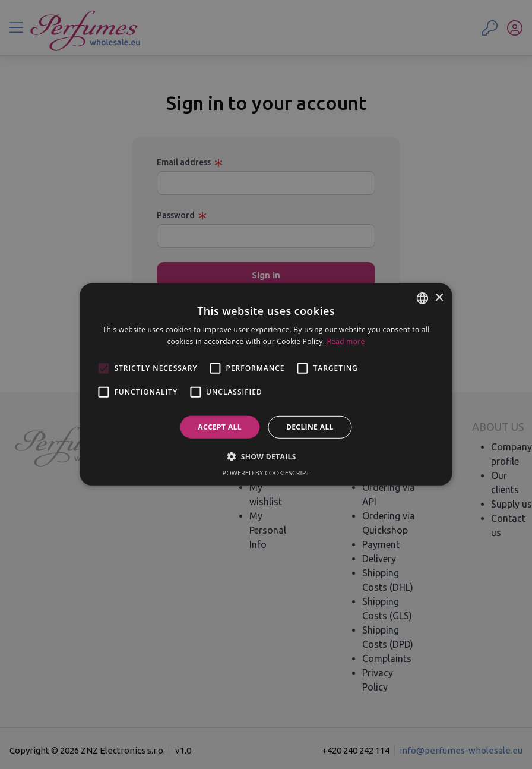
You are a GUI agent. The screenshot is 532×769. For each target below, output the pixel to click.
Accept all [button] (220, 427)
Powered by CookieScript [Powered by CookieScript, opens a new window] (266, 473)
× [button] (439, 297)
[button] (266, 456)
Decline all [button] (310, 427)
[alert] (266, 384)
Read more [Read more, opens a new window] (346, 341)
